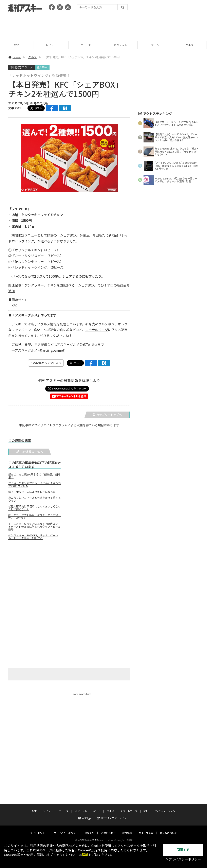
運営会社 (90, 829)
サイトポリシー (39, 829)
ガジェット (121, 45)
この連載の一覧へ (30, 452)
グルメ (32, 57)
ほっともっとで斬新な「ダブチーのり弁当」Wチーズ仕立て (35, 517)
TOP (17, 45)
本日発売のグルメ (22, 67)
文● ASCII (15, 108)
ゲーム (156, 45)
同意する (183, 850)
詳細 (85, 855)
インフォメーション (164, 807)
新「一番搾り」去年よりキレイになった (32, 492)
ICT (145, 807)
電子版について (168, 829)
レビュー (52, 45)
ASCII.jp (85, 814)
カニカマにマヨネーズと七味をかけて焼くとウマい (34, 499)
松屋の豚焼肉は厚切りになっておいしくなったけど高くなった (34, 508)
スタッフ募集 (146, 829)
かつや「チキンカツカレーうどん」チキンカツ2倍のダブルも (35, 485)
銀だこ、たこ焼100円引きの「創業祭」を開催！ (34, 476)
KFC (14, 306)
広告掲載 (127, 829)
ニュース (86, 45)
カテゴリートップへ (107, 415)
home (14, 57)
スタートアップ (129, 807)
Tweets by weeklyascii (82, 694)
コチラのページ (97, 330)
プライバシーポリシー (66, 829)
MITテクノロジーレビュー (113, 814)
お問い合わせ (108, 829)
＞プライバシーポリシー (183, 859)
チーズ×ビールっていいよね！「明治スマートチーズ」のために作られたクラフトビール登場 (34, 527)
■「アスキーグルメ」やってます (32, 315)
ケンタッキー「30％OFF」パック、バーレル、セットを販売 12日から (33, 537)
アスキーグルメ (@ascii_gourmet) (40, 350)
